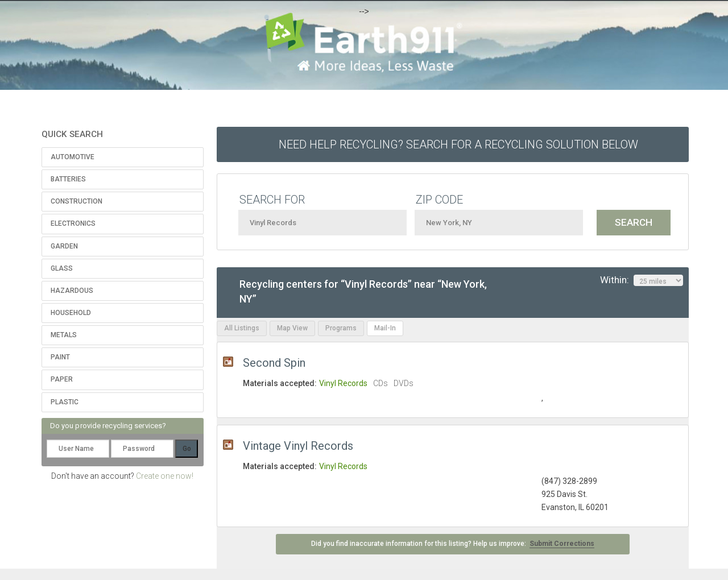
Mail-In (385, 328)
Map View (292, 328)
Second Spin (274, 363)
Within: (642, 280)
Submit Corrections (562, 544)
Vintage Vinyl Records (298, 446)
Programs (341, 328)
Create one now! (165, 476)
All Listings (242, 328)
